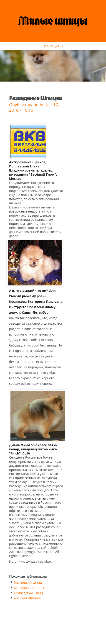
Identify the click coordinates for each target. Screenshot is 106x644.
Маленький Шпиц (28, 582)
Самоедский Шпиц (28, 593)
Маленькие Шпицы (29, 588)
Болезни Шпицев (27, 598)
